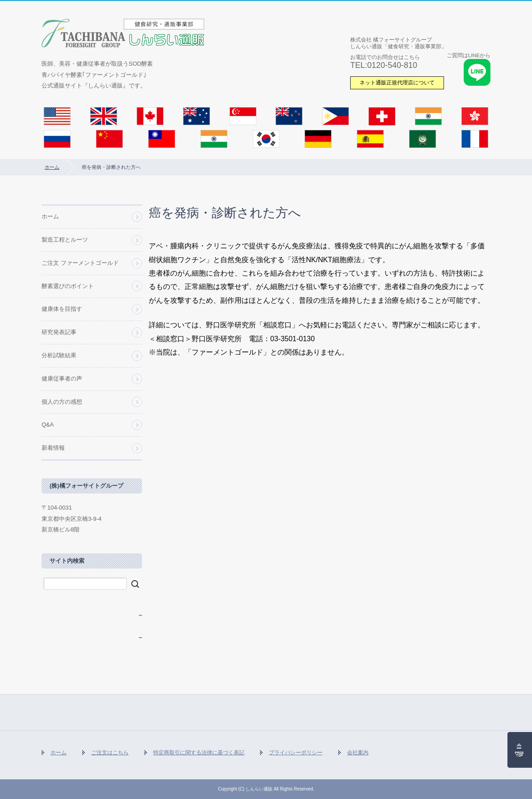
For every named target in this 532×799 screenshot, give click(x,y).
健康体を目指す (62, 309)
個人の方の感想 (62, 402)
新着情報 (53, 448)
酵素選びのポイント (68, 286)
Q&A (48, 425)
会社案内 (358, 753)
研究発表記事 (59, 332)
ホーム (52, 167)
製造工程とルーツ (65, 240)
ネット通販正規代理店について (397, 82)
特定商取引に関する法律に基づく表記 (199, 753)
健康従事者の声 (62, 379)
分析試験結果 (59, 355)
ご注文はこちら (110, 753)
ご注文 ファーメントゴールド (80, 263)
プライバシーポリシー (296, 753)
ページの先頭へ (520, 750)
